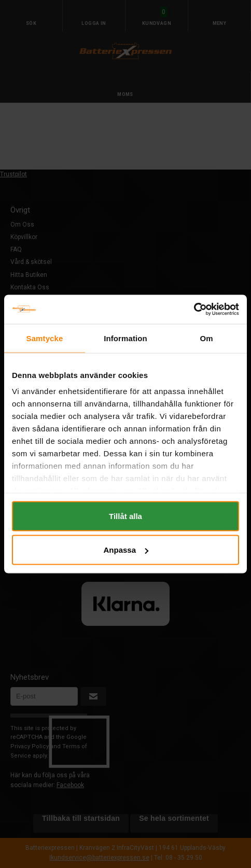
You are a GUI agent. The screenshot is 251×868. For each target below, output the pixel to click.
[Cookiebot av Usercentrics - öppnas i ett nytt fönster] (194, 310)
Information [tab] (125, 338)
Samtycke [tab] (45, 338)
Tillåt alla (125, 516)
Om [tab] (206, 338)
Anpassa (126, 550)
